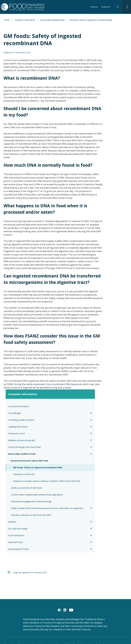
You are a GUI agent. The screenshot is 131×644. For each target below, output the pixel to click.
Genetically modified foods (52, 20)
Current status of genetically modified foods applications (37, 495)
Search (118, 7)
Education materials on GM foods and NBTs (31, 515)
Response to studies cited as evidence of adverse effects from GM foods (47, 481)
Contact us (106, 7)
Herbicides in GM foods (24, 474)
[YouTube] (71, 610)
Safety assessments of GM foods (26, 488)
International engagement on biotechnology (31, 501)
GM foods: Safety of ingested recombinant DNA (38, 467)
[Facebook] (59, 610)
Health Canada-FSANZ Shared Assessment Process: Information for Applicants (47, 508)
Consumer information (25, 20)
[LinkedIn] (65, 610)
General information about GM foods (29, 461)
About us (94, 7)
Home (7, 20)
